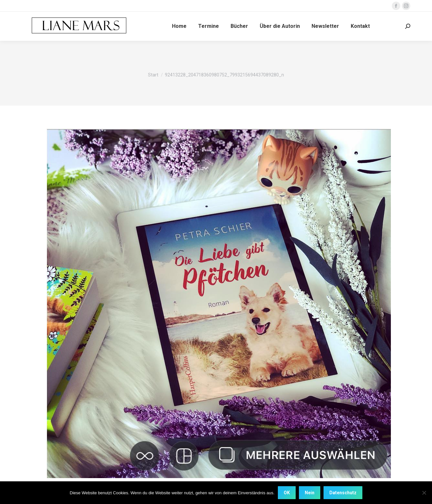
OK (287, 493)
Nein (310, 493)
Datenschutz (343, 493)
